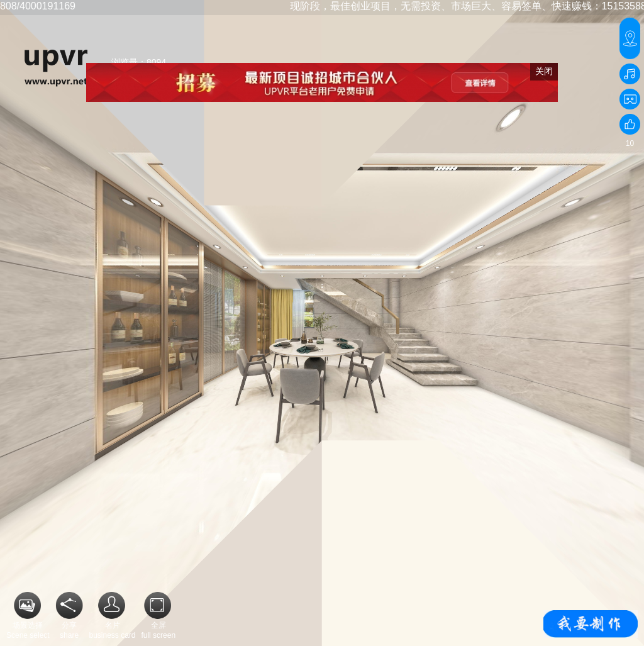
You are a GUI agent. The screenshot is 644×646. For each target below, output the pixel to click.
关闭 (544, 71)
